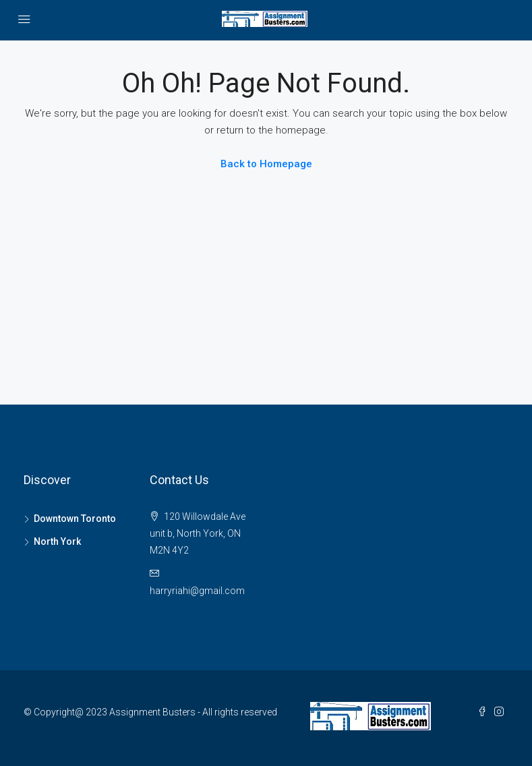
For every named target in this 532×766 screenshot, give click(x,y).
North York (57, 541)
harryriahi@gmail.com (197, 591)
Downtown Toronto (75, 519)
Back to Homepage (266, 164)
